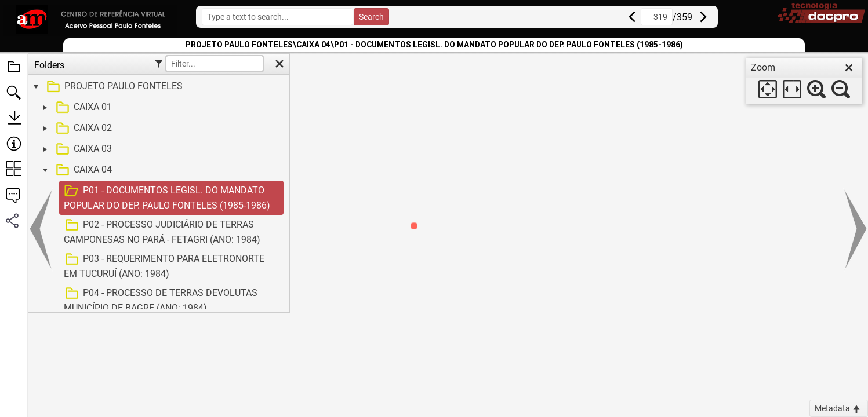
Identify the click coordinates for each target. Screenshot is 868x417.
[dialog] (804, 81)
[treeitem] (157, 87)
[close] (849, 68)
